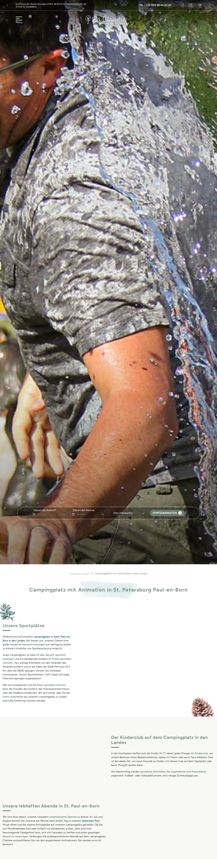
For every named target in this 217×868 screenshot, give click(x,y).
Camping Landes (79, 573)
